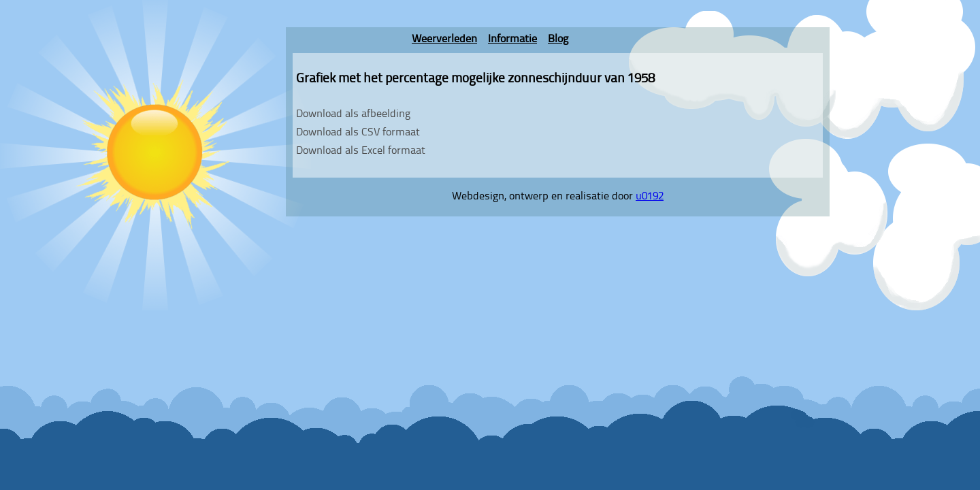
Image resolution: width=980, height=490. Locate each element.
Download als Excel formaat (361, 151)
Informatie (512, 39)
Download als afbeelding (353, 114)
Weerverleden (444, 39)
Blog (558, 39)
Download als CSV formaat (358, 133)
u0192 (650, 197)
